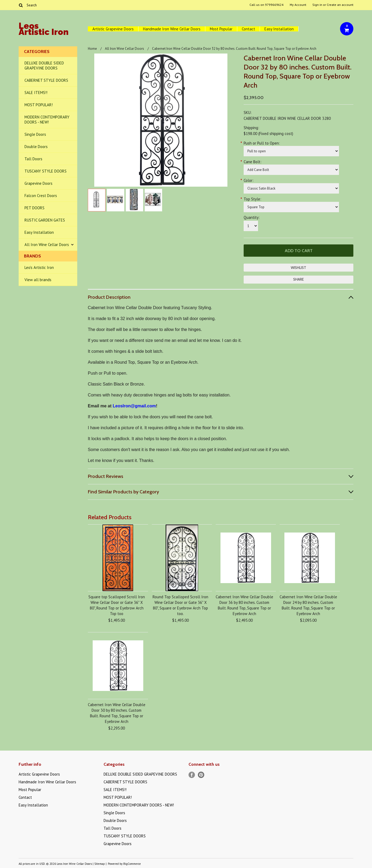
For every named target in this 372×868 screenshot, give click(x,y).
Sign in (317, 5)
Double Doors (36, 147)
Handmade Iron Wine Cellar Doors (172, 29)
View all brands (38, 280)
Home (92, 49)
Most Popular (221, 29)
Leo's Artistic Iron (39, 267)
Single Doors (35, 134)
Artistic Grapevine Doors (113, 29)
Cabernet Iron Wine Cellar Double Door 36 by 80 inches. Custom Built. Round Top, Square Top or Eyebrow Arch (244, 605)
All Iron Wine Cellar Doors (47, 245)
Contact (248, 29)
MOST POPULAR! (39, 105)
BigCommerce (132, 864)
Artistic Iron (44, 30)
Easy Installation (279, 29)
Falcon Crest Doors (41, 196)
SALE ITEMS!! (36, 93)
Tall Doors (33, 159)
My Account (298, 5)
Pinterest (201, 775)
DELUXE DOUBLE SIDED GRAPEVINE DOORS (44, 65)
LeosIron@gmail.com (134, 406)
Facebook (192, 775)
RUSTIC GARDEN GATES (45, 220)
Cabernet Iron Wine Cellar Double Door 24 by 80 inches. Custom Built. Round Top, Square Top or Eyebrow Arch (308, 605)
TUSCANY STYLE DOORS (46, 171)
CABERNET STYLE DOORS (46, 80)
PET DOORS (34, 208)
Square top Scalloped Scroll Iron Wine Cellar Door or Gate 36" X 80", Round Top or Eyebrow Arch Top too (117, 605)
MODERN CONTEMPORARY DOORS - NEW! (47, 120)
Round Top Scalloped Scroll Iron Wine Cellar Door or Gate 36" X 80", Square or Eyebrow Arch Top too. (180, 605)
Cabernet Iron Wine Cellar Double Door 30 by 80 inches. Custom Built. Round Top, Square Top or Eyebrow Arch (117, 713)
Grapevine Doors (38, 183)
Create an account (340, 5)
